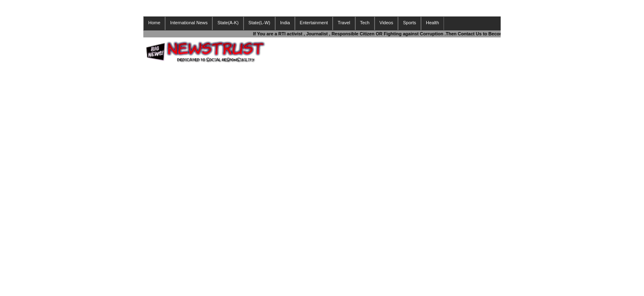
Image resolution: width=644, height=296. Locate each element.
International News (189, 23)
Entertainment (314, 23)
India (285, 23)
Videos (386, 23)
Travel (344, 23)
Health (432, 23)
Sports (409, 23)
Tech (365, 23)
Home (154, 23)
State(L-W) (259, 23)
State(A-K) (228, 23)
